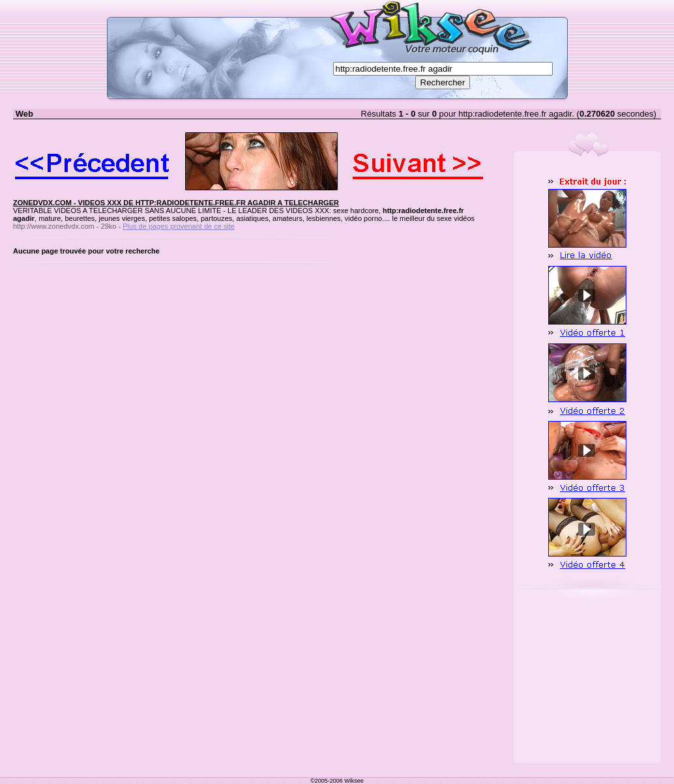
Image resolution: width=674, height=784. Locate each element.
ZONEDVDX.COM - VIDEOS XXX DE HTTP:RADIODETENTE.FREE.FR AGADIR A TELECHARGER (176, 203)
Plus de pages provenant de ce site (179, 226)
